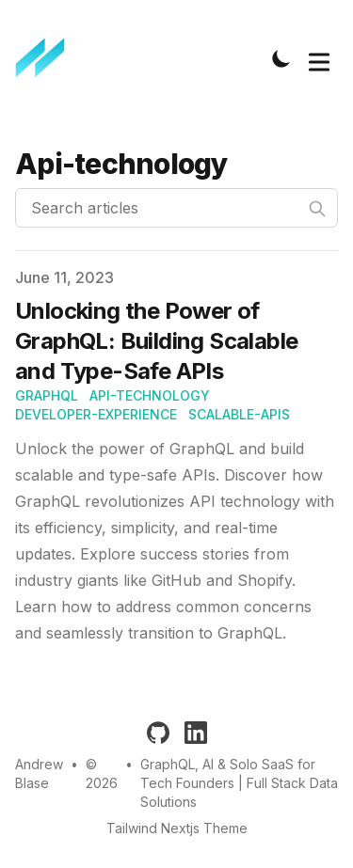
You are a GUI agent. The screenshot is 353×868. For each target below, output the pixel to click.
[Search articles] (176, 208)
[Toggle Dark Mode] (281, 58)
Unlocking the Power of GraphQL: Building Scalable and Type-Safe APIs (156, 341)
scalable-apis (239, 414)
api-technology (150, 395)
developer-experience (96, 414)
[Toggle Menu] (319, 58)
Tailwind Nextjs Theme (177, 828)
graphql (47, 395)
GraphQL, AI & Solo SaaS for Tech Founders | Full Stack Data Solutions (239, 783)
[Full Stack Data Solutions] (46, 58)
